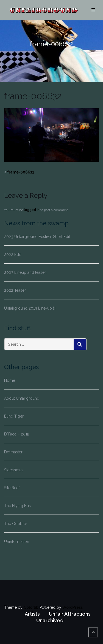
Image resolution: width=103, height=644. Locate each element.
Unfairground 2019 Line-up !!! (30, 308)
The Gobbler (16, 524)
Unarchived (50, 620)
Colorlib (31, 607)
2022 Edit (12, 255)
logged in (32, 210)
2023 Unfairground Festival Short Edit (37, 237)
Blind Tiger (14, 416)
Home (10, 380)
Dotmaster (13, 452)
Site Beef (12, 488)
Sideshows (14, 470)
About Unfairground (22, 398)
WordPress (73, 607)
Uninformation (17, 542)
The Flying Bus (17, 506)
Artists (32, 614)
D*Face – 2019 (17, 434)
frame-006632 (21, 172)
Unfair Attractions (70, 614)
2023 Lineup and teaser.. (26, 272)
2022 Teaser (15, 290)
